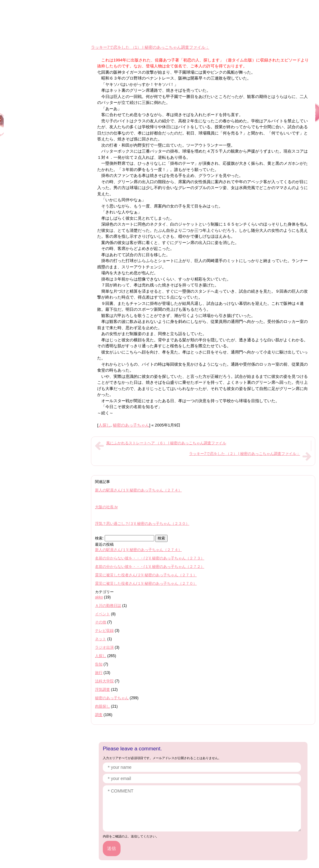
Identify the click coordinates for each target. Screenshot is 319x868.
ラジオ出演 (104, 647)
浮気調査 (102, 690)
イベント (102, 614)
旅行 (99, 673)
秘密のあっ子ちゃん (131, 425)
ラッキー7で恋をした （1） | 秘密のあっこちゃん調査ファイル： (150, 47)
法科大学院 (104, 681)
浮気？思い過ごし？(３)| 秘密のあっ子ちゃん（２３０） (142, 524)
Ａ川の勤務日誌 (108, 606)
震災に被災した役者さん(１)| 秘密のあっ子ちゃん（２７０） (146, 583)
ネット (101, 639)
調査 (99, 715)
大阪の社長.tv (106, 507)
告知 (99, 664)
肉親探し (102, 706)
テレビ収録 (104, 631)
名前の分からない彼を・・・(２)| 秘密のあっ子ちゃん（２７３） (150, 558)
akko (99, 597)
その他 (101, 622)
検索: (99, 538)
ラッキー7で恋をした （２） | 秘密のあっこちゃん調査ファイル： (245, 454)
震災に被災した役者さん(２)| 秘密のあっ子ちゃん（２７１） (146, 575)
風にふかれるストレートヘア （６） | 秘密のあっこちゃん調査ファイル (166, 443)
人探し (105, 425)
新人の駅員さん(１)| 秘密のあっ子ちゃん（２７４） (138, 490)
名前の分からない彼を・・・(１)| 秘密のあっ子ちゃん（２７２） (150, 567)
